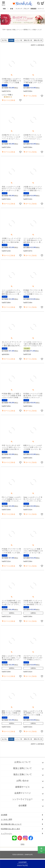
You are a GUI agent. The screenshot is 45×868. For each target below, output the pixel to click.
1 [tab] (13, 27)
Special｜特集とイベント (14, 30)
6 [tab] (21, 27)
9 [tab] (26, 27)
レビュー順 (19, 40)
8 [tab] (24, 27)
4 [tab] (18, 27)
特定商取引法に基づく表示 (10, 829)
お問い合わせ (23, 781)
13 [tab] (32, 27)
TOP (4, 30)
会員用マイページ (23, 793)
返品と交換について (23, 774)
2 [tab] (15, 27)
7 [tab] (23, 27)
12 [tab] (31, 27)
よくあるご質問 (6, 819)
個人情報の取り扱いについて (11, 824)
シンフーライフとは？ (23, 799)
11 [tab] (29, 27)
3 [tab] (16, 27)
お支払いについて (23, 762)
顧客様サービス (23, 787)
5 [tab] (19, 27)
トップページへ (6, 833)
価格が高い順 (38, 40)
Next (42, 21)
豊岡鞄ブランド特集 (30, 30)
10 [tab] (27, 27)
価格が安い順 (28, 40)
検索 (38, 3)
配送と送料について (23, 768)
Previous (3, 21)
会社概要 (23, 806)
